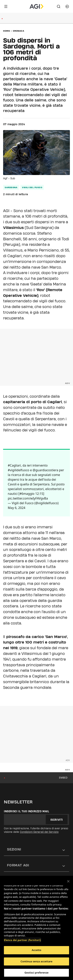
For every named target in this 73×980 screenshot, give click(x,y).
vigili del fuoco (32, 187)
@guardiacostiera (46, 470)
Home (7, 31)
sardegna (11, 187)
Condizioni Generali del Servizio (39, 832)
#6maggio (27, 494)
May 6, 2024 (17, 508)
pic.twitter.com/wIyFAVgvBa (28, 498)
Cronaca (19, 31)
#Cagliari (14, 465)
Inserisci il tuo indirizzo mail (27, 811)
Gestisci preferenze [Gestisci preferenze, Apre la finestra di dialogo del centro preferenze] (37, 973)
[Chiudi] (68, 881)
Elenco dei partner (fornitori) (22, 940)
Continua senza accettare (36, 961)
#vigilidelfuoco (18, 470)
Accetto (36, 950)
